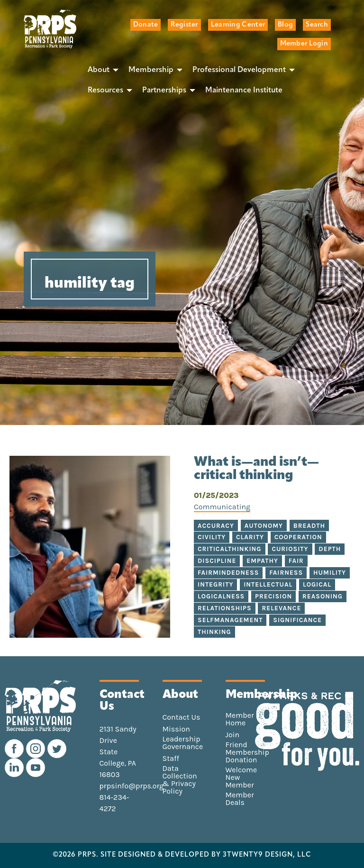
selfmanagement (230, 620)
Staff (171, 759)
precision (273, 596)
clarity (250, 537)
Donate (146, 25)
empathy (262, 561)
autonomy (264, 526)
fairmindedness (228, 573)
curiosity (290, 549)
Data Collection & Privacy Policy (180, 780)
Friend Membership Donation (247, 752)
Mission (176, 729)
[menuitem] (100, 70)
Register (184, 25)
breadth (309, 526)
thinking (214, 632)
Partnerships (164, 90)
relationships (225, 608)
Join (233, 735)
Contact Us (182, 717)
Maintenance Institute (244, 90)
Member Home (240, 719)
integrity (215, 584)
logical (317, 584)
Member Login (304, 44)
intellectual (268, 584)
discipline (217, 561)
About (99, 70)
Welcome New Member (241, 778)
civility (212, 537)
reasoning (323, 596)
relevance (281, 608)
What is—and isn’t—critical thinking (256, 469)
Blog (285, 25)
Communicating (222, 507)
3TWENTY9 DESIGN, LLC (267, 855)
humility (330, 573)
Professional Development (239, 70)
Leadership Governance (183, 743)
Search (317, 25)
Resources (105, 90)
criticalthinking (230, 549)
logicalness (221, 596)
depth (330, 549)
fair (296, 561)
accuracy (216, 526)
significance (297, 620)
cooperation (298, 537)
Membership (151, 70)
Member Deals (240, 799)
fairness (286, 573)
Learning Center (238, 25)
